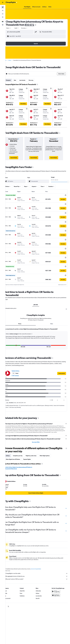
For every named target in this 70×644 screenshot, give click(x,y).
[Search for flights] (3, 7)
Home (9, 60)
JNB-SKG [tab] (38, 291)
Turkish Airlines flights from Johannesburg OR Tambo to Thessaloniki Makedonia (22, 458)
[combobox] (28, 28)
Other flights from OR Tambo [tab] (17, 449)
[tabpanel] (38, 327)
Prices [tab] (23, 310)
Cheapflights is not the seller (38, 563)
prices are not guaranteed (40, 559)
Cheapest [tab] (12, 80)
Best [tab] (19, 80)
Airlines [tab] (12, 445)
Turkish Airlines (19, 357)
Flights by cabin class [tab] (35, 445)
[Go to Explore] (3, 17)
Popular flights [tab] (31, 449)
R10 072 (36, 25)
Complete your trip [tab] (22, 445)
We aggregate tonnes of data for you (38, 566)
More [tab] (53, 310)
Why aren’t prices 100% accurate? (38, 569)
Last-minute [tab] (26, 80)
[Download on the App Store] (57, 585)
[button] (3, 2)
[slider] (68, 182)
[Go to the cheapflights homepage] (11, 2)
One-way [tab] (35, 80)
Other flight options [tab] (49, 445)
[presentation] (42, 25)
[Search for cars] (3, 14)
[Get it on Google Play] (57, 581)
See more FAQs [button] (38, 432)
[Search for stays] (3, 11)
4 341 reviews (19, 362)
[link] (17, 158)
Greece (14, 60)
